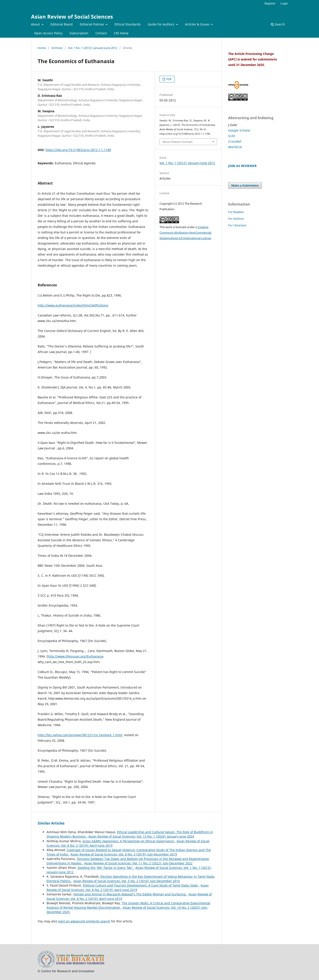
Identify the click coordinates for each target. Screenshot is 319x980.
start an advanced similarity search (84, 921)
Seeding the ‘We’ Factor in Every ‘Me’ (106, 868)
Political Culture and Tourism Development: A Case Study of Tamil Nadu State (141, 885)
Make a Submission (245, 185)
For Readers (236, 212)
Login (284, 3)
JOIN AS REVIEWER (242, 166)
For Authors (236, 219)
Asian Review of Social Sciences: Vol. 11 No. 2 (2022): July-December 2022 (138, 863)
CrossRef (235, 141)
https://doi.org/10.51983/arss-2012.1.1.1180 (78, 150)
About (36, 24)
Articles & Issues (198, 24)
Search (278, 24)
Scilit (232, 136)
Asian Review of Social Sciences (72, 16)
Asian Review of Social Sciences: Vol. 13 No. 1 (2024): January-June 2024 (141, 836)
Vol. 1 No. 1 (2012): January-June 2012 (93, 48)
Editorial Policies (92, 24)
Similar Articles (51, 823)
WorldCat (235, 147)
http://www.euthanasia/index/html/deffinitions (73, 305)
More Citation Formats (178, 142)
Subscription (79, 33)
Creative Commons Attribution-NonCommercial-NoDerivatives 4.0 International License (186, 233)
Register (270, 3)
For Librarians (237, 225)
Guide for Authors (161, 24)
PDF (169, 79)
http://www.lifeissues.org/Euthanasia (76, 656)
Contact (101, 33)
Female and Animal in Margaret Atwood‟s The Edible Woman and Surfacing (130, 894)
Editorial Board (62, 24)
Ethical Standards (128, 24)
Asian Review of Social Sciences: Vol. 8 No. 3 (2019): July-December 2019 (124, 854)
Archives (57, 48)
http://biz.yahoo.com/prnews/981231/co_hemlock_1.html (80, 735)
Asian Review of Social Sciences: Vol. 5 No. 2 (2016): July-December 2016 (127, 881)
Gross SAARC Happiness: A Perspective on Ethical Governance (129, 841)
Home (42, 48)
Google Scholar (239, 130)
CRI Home (121, 33)
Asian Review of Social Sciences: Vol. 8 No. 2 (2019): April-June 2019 (128, 888)
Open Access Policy (48, 33)
